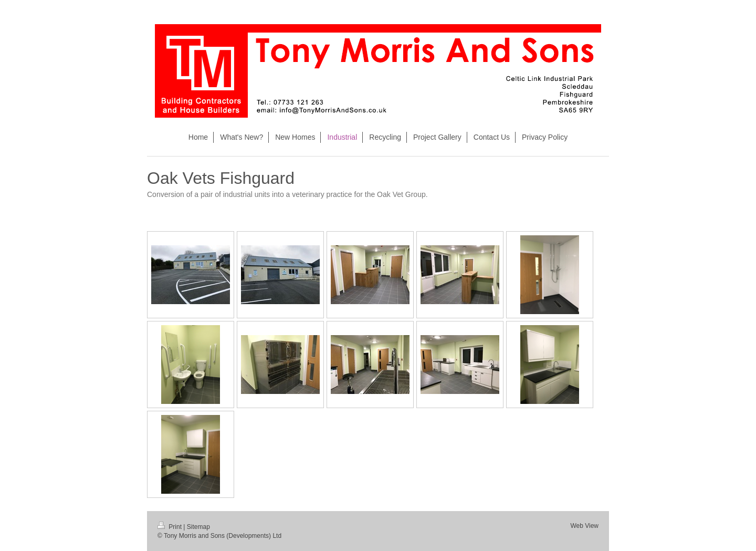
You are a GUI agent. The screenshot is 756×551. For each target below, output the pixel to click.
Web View (584, 526)
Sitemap (198, 527)
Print (170, 527)
